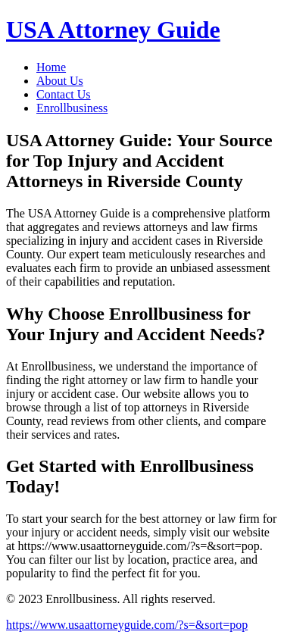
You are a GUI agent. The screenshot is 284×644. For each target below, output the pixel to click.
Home (51, 67)
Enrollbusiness (72, 108)
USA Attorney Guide (113, 30)
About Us (60, 81)
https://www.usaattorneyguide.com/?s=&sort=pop (127, 625)
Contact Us (64, 94)
